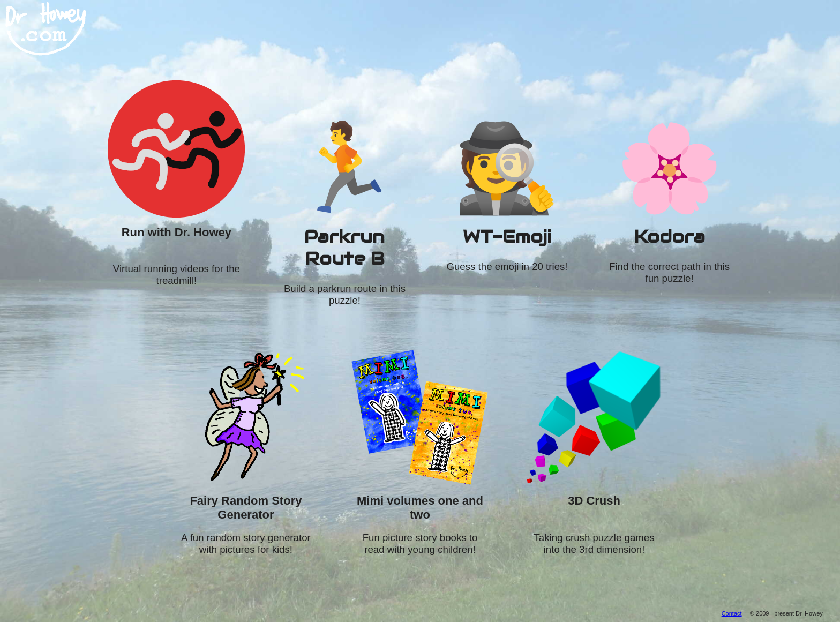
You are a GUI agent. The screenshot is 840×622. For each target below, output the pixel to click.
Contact (732, 613)
